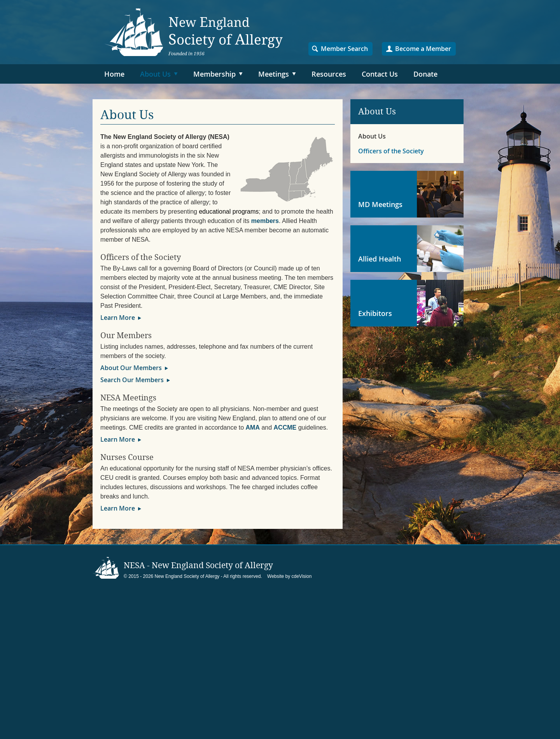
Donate (425, 74)
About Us (155, 74)
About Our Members (131, 368)
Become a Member (423, 49)
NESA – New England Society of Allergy (194, 32)
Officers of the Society (391, 151)
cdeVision (302, 576)
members (265, 221)
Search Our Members (132, 380)
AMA (253, 427)
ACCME (285, 427)
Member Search (344, 49)
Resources (329, 74)
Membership (214, 74)
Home (114, 74)
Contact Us (380, 74)
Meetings (274, 74)
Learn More (118, 318)
